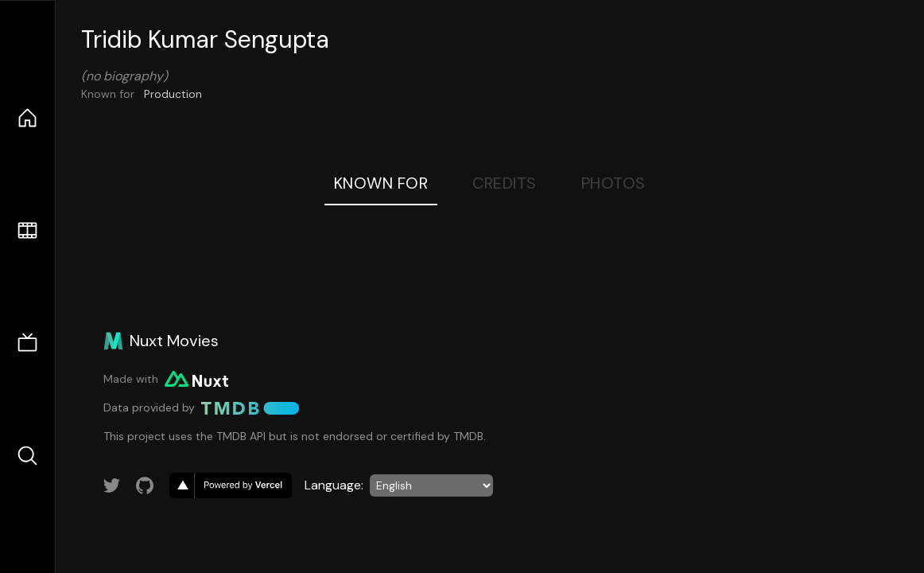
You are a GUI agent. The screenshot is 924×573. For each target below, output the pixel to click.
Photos (613, 183)
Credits (505, 183)
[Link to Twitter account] (112, 485)
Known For (381, 183)
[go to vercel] (231, 485)
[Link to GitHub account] (145, 485)
